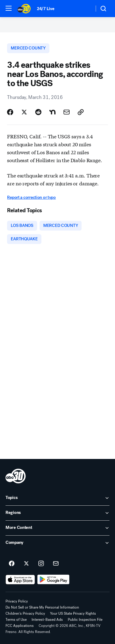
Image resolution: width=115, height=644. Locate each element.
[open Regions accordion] (57, 513)
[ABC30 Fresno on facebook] (12, 564)
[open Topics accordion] (57, 498)
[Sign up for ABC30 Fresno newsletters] (56, 564)
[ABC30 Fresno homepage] (24, 9)
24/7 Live (46, 9)
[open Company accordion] (57, 543)
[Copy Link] (81, 112)
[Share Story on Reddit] (38, 112)
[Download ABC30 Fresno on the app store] (20, 580)
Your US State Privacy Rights (73, 613)
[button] (9, 8)
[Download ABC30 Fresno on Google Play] (54, 580)
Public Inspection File (85, 620)
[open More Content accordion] (57, 528)
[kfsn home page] (16, 476)
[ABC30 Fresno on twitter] (26, 564)
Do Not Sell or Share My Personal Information (42, 607)
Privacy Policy (17, 601)
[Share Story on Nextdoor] (52, 112)
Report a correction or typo (31, 197)
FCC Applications (20, 626)
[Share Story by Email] (67, 112)
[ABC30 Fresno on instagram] (41, 564)
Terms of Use (16, 620)
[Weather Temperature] (84, 9)
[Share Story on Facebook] (10, 112)
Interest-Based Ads (47, 620)
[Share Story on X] (24, 112)
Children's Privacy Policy (25, 613)
